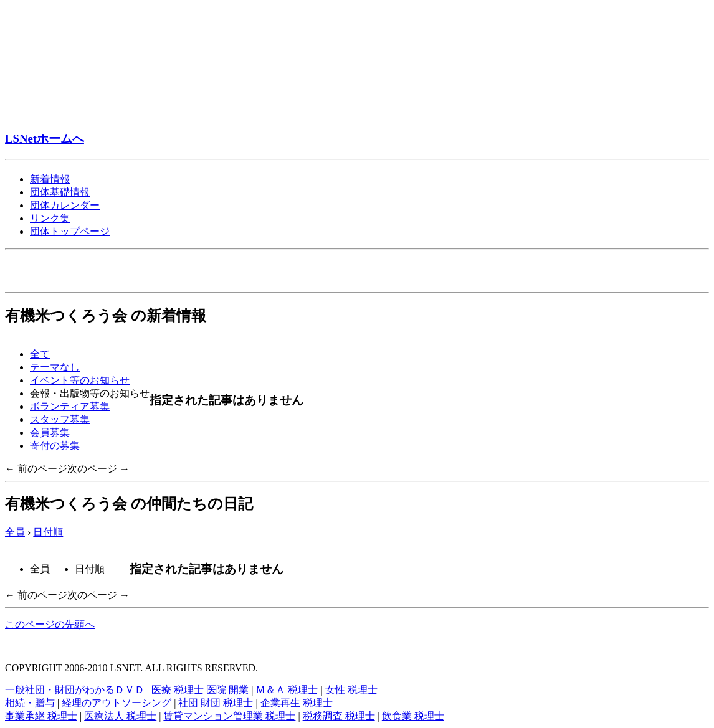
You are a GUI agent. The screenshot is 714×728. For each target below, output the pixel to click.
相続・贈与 (30, 703)
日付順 (48, 532)
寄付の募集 (55, 446)
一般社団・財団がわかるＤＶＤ (75, 690)
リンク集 (50, 218)
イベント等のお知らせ (80, 380)
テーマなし (55, 367)
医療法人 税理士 (120, 716)
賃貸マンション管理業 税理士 (229, 716)
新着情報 (50, 179)
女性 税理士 (351, 690)
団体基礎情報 (60, 192)
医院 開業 (227, 690)
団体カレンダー (65, 205)
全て (40, 354)
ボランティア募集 (70, 406)
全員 (15, 532)
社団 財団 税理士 (216, 703)
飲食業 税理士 (413, 716)
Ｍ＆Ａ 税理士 (287, 690)
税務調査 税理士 (339, 716)
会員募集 (50, 433)
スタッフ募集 (60, 419)
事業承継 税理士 (41, 716)
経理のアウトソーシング (117, 703)
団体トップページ (70, 231)
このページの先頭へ (50, 624)
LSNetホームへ (45, 139)
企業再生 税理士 (297, 703)
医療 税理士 (178, 690)
